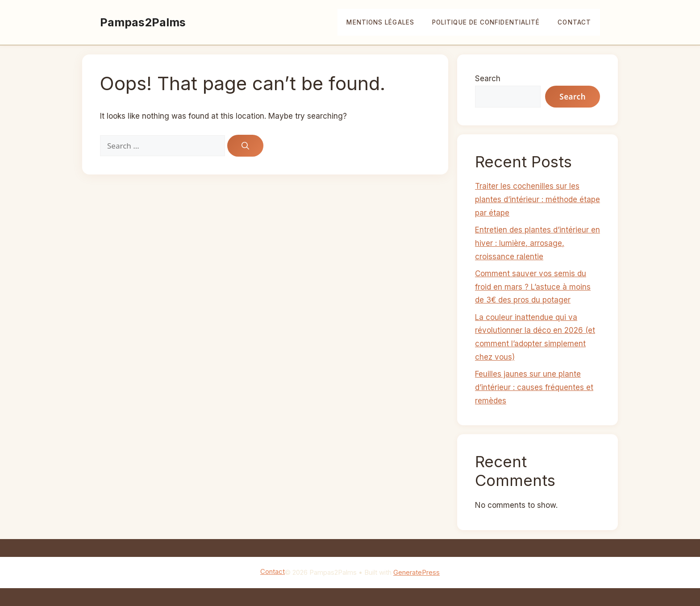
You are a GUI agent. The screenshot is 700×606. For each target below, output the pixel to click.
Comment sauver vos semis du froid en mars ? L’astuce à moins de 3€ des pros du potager (533, 287)
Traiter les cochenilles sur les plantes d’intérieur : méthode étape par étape (537, 199)
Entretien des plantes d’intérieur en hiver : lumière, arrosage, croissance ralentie (537, 243)
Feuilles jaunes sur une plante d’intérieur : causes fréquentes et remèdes (534, 387)
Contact (574, 22)
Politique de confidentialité (486, 22)
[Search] (245, 146)
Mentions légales (380, 22)
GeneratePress (417, 572)
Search (488, 79)
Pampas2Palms (143, 22)
